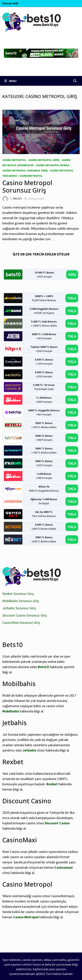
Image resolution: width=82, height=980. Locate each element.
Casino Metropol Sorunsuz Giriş (25, 170)
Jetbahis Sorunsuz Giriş (19, 608)
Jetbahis (29, 750)
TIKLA (72, 298)
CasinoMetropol (31, 176)
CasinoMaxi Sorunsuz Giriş (21, 623)
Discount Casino (57, 823)
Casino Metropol (14, 160)
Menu (10, 81)
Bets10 (43, 667)
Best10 (17, 199)
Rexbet (52, 784)
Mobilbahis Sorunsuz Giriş (21, 601)
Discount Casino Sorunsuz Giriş (25, 615)
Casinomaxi (64, 867)
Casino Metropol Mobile (52, 165)
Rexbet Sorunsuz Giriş (18, 594)
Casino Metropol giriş (44, 160)
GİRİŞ (72, 274)
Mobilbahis (11, 711)
